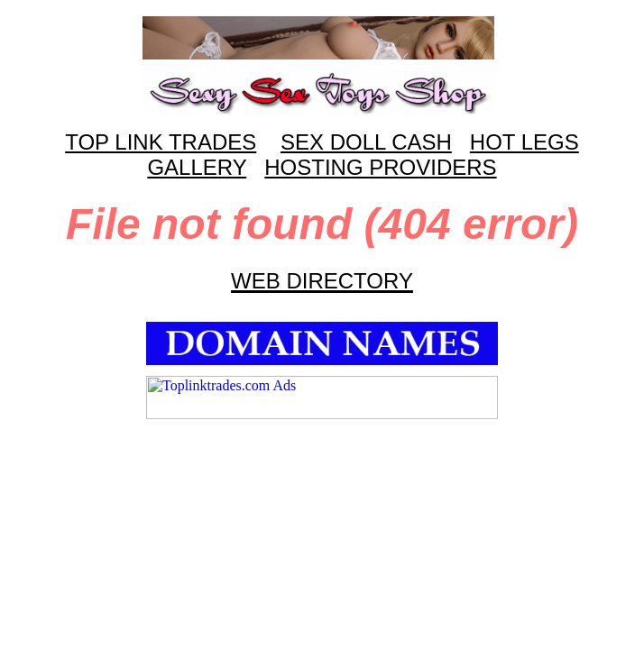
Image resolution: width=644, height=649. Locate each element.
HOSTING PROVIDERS (380, 167)
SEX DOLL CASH (366, 142)
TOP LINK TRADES (161, 142)
